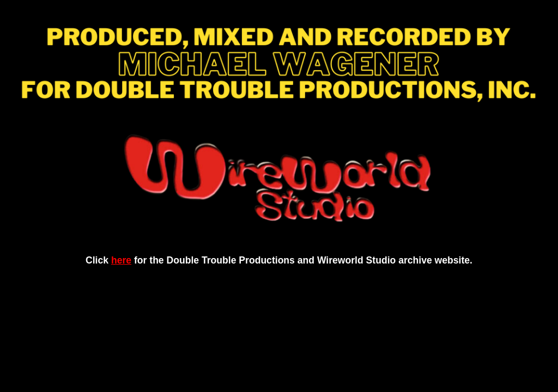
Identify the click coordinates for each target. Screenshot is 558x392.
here (121, 260)
